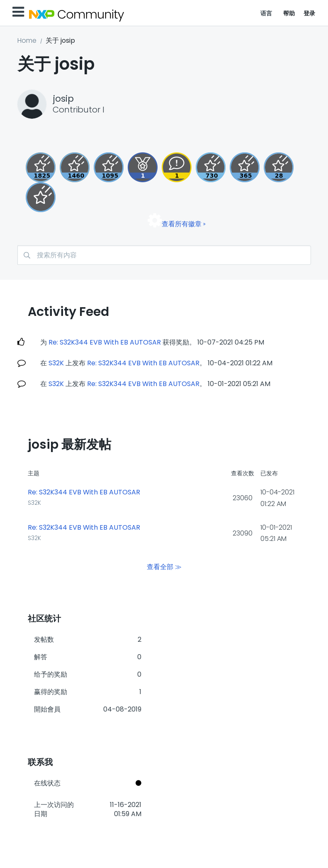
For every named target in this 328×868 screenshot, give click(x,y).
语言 (266, 13)
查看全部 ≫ (164, 567)
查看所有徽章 (182, 224)
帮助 (289, 13)
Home (27, 40)
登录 (310, 13)
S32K (56, 363)
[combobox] (164, 255)
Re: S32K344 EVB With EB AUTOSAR (105, 342)
